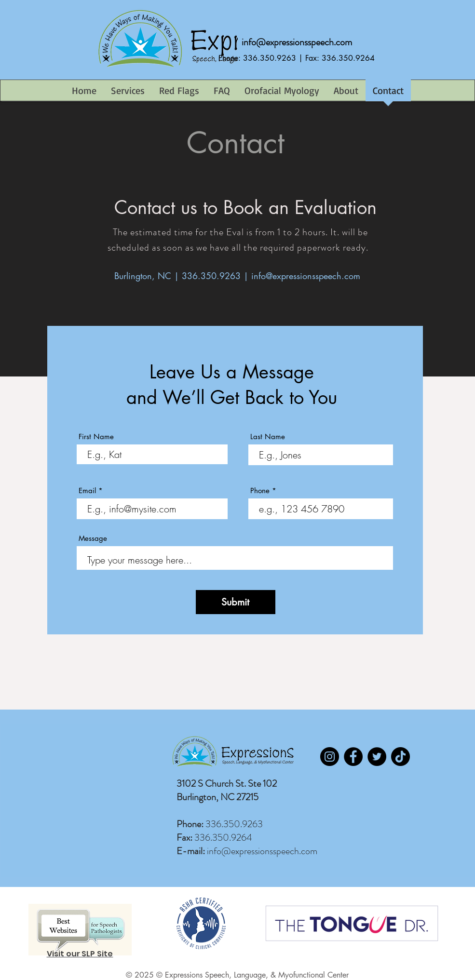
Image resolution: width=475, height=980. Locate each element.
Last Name (268, 436)
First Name (96, 436)
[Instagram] (330, 757)
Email (87, 490)
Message (93, 538)
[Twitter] (377, 757)
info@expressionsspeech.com (297, 42)
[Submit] (236, 602)
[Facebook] (353, 757)
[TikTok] (400, 757)
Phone (260, 490)
